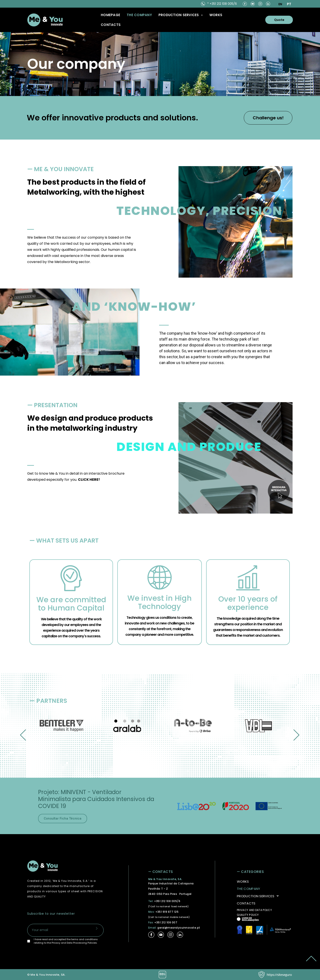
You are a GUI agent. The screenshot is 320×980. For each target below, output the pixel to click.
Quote (288, 20)
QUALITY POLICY (248, 915)
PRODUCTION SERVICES (259, 896)
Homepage (111, 15)
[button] (182, 15)
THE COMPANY (140, 15)
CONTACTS (112, 25)
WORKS (217, 15)
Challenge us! (268, 118)
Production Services (182, 15)
